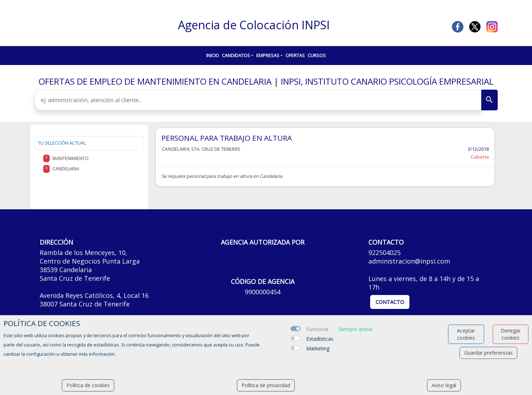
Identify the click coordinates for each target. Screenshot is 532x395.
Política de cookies (88, 385)
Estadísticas (320, 339)
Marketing (318, 348)
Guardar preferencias (488, 353)
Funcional (317, 329)
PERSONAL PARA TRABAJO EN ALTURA (227, 138)
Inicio (213, 55)
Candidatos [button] (236, 55)
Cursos (317, 55)
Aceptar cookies (466, 334)
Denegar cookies (511, 334)
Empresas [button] (268, 55)
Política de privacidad (266, 385)
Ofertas (295, 55)
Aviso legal (444, 385)
